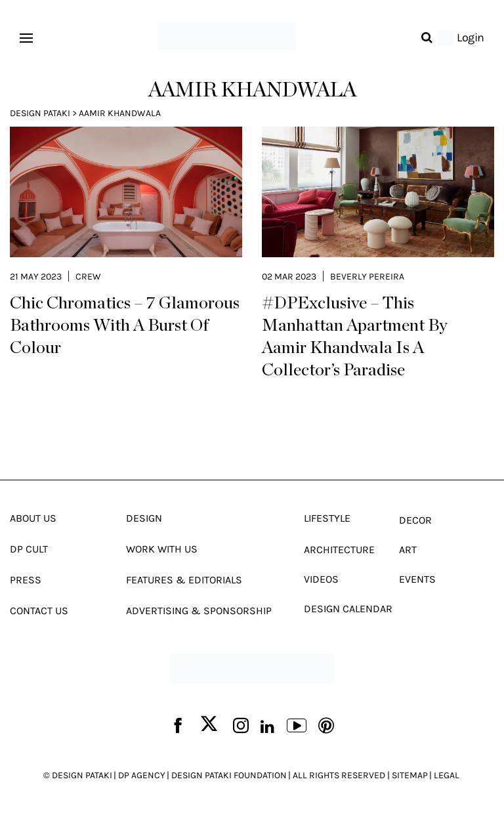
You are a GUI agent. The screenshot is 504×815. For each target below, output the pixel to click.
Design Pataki (40, 113)
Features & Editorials (184, 580)
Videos (321, 579)
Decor (415, 520)
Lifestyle (327, 518)
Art (408, 550)
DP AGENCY (142, 775)
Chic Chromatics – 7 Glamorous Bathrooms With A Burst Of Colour (125, 325)
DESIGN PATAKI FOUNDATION (229, 775)
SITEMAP (410, 775)
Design (144, 518)
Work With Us (162, 549)
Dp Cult (29, 549)
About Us (33, 518)
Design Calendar (348, 609)
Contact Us (39, 611)
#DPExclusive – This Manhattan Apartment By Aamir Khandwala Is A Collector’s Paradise (355, 337)
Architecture (339, 550)
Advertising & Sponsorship (199, 611)
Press (26, 580)
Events (417, 579)
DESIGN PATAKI (82, 775)
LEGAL (447, 775)
